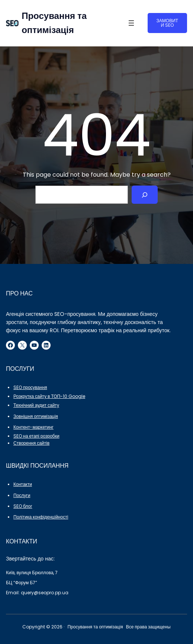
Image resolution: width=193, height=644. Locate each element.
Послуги (22, 495)
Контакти (23, 484)
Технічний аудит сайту (36, 405)
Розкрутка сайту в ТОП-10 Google (49, 396)
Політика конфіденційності (41, 517)
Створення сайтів (31, 443)
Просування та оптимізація (95, 627)
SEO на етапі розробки (36, 436)
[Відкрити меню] (131, 23)
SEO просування (30, 387)
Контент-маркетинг (33, 427)
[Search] (145, 195)
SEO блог (23, 506)
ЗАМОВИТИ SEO (168, 23)
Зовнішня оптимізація (36, 416)
